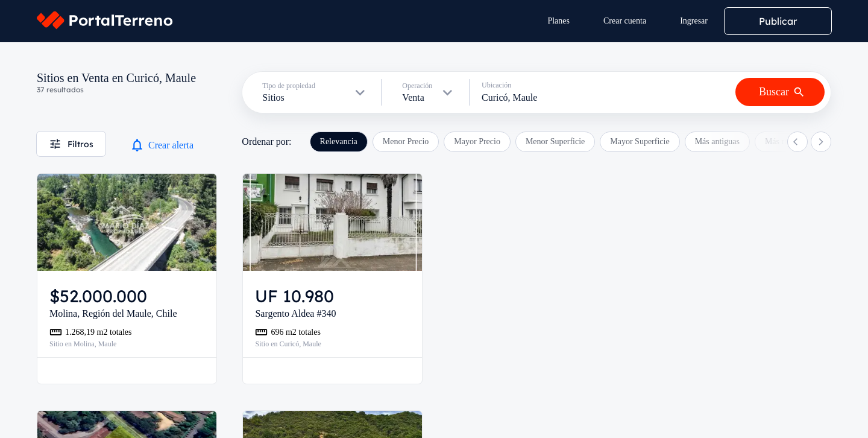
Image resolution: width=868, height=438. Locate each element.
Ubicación (496, 85)
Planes (558, 21)
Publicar (778, 21)
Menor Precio (406, 141)
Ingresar (694, 21)
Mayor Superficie (640, 141)
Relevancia (339, 141)
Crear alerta (162, 145)
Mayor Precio (477, 141)
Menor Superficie (555, 141)
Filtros (71, 144)
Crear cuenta (625, 21)
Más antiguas (717, 141)
